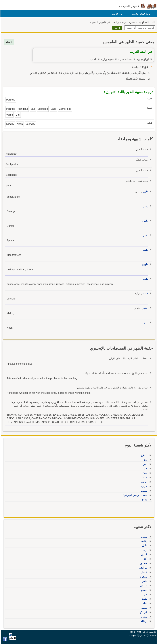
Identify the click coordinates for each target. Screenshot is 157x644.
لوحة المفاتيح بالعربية (140, 14)
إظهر (145, 206)
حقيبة (145, 293)
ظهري (144, 221)
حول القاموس (116, 14)
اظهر (145, 235)
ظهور (145, 192)
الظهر (145, 308)
